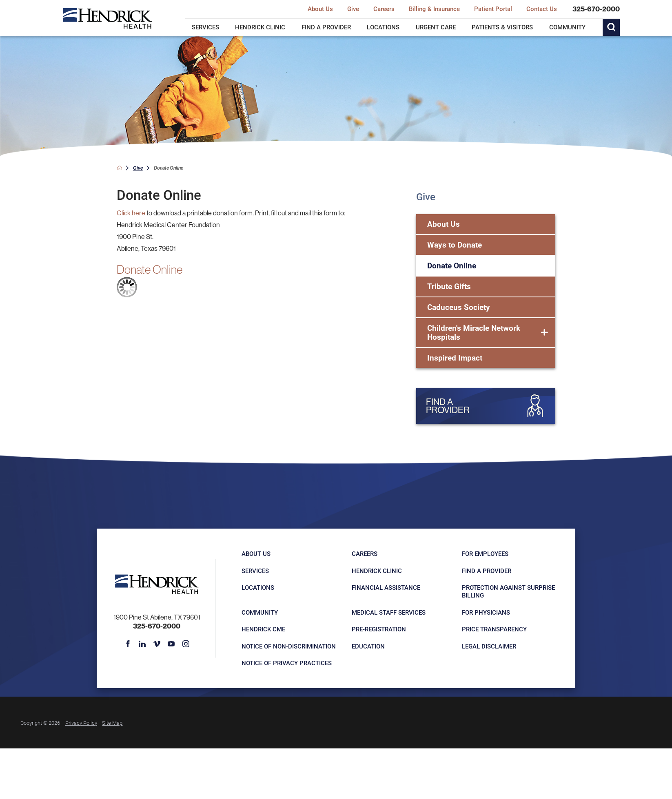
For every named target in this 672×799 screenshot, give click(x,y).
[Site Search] (611, 27)
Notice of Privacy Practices (287, 663)
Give (138, 168)
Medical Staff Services (389, 612)
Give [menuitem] (353, 9)
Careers (365, 553)
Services (255, 571)
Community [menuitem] (567, 27)
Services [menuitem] (205, 27)
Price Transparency (494, 629)
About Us (444, 224)
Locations (258, 587)
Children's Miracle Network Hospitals (474, 332)
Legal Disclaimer (489, 646)
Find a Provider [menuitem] (326, 27)
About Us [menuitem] (320, 9)
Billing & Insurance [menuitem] (434, 9)
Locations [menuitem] (383, 27)
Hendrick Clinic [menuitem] (260, 27)
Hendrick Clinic (377, 571)
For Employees (485, 553)
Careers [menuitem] (384, 9)
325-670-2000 (596, 9)
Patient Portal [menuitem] (493, 9)
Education (368, 646)
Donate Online (452, 265)
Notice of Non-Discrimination (289, 646)
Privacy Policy (81, 723)
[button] (544, 333)
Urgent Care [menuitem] (436, 27)
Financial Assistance (386, 587)
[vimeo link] (157, 644)
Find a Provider (487, 571)
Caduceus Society (459, 307)
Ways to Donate (455, 245)
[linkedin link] (142, 644)
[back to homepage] (119, 168)
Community (260, 612)
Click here (131, 213)
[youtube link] (171, 644)
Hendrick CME (263, 629)
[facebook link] (128, 644)
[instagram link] (186, 644)
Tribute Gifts (449, 286)
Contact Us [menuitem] (542, 9)
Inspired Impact (455, 357)
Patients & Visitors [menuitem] (502, 27)
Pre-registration (379, 629)
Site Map (112, 723)
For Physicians (486, 612)
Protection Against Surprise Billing (508, 591)
